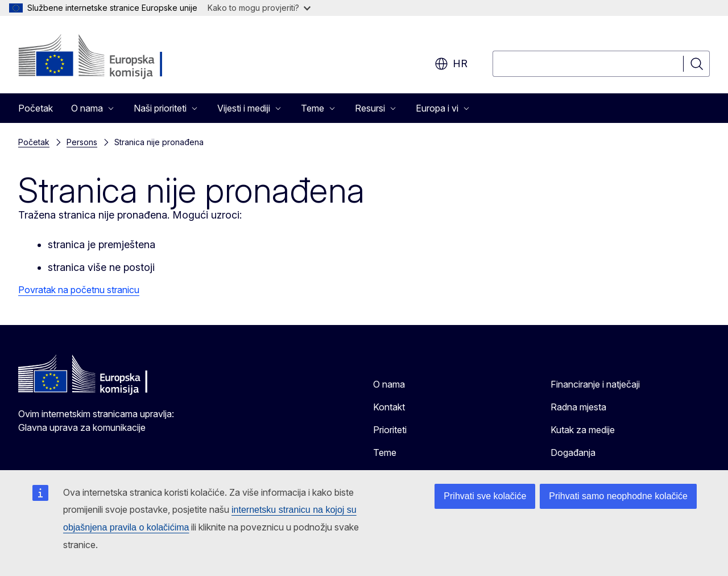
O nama (389, 384)
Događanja (573, 452)
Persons (82, 142)
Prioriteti (390, 430)
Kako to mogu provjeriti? (259, 8)
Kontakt (389, 407)
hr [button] (451, 64)
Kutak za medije (583, 430)
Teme (385, 452)
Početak (36, 108)
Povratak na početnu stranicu (79, 290)
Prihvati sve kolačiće (485, 496)
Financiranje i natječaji (595, 384)
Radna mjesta (578, 407)
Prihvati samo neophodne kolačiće (618, 496)
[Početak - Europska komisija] (110, 57)
